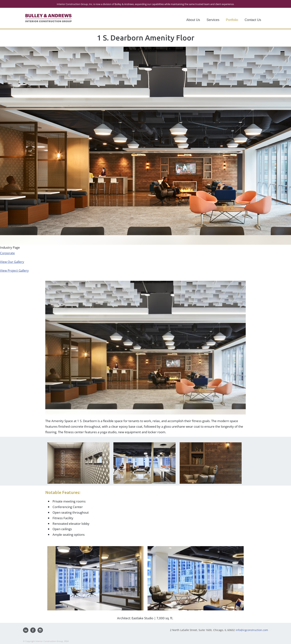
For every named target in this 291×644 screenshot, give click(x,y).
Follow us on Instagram (40, 630)
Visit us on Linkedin (26, 630)
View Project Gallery (14, 270)
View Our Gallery (12, 262)
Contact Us (253, 20)
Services (213, 20)
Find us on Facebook (33, 630)
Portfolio (232, 20)
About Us (193, 20)
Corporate (7, 253)
